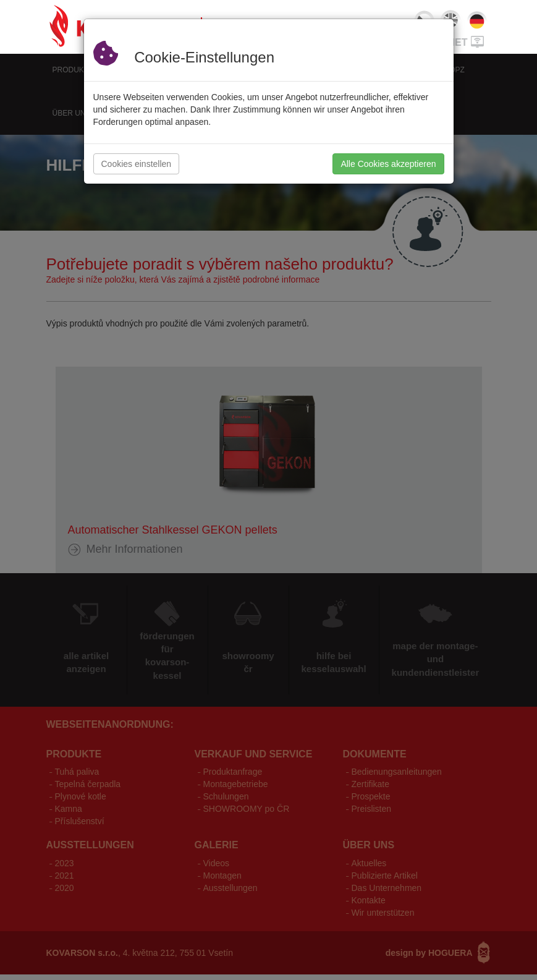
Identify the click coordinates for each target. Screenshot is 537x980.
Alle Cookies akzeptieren (388, 164)
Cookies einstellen (137, 164)
